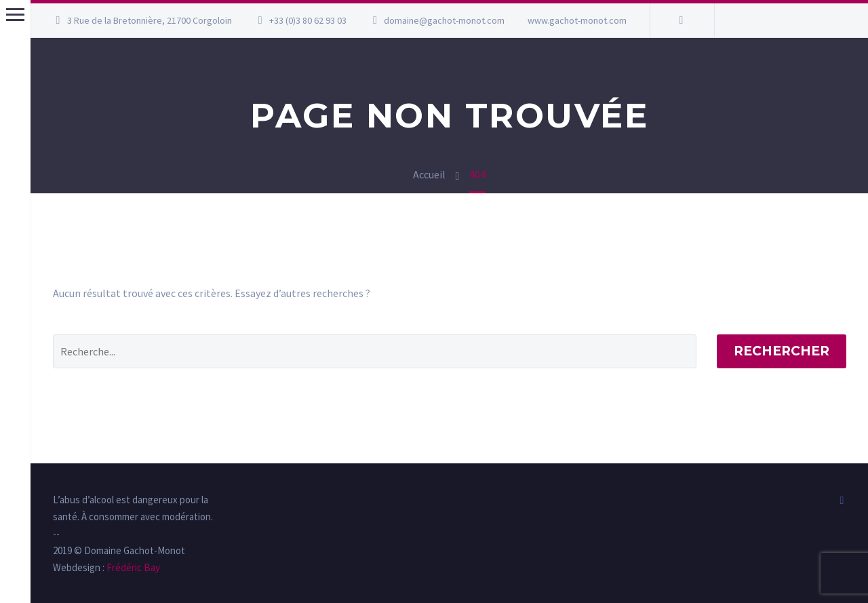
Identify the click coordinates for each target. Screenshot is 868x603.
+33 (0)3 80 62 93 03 (308, 20)
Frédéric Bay (132, 567)
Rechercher (782, 351)
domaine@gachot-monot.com (444, 20)
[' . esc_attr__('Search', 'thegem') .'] (375, 351)
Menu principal (15, 15)
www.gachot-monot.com (577, 20)
